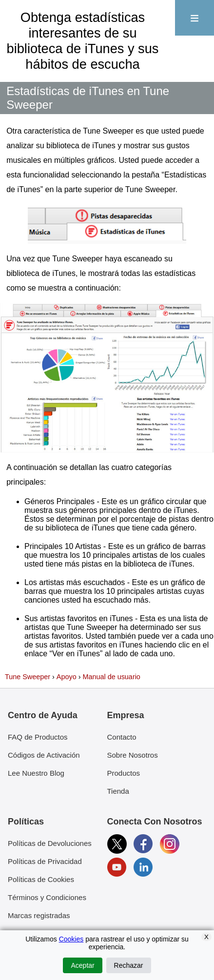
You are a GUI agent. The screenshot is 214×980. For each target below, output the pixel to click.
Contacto (122, 737)
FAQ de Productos (38, 737)
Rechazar (129, 965)
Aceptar (82, 965)
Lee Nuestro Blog (36, 773)
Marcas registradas (39, 915)
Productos (124, 773)
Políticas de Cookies (41, 879)
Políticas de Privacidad (45, 861)
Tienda (118, 791)
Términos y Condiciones (47, 897)
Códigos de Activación (44, 755)
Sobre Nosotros (133, 755)
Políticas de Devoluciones (50, 843)
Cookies (71, 939)
